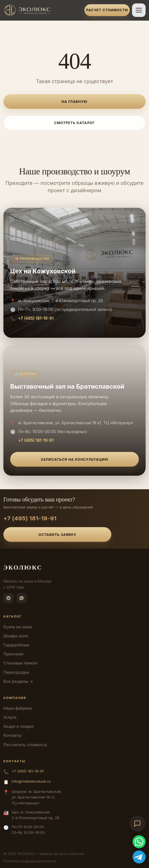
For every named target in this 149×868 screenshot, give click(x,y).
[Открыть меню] (139, 10)
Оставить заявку (58, 535)
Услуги (10, 717)
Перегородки (16, 672)
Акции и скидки (19, 726)
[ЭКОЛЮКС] (42, 10)
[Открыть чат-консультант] (137, 824)
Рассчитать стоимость (25, 745)
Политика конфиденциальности (30, 861)
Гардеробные (16, 645)
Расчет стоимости (107, 10)
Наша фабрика (18, 708)
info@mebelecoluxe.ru (31, 781)
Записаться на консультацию (75, 459)
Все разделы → (18, 681)
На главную (74, 102)
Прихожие (13, 654)
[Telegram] (8, 598)
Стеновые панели (20, 663)
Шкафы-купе (16, 636)
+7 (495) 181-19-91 (36, 318)
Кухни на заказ (18, 627)
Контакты (12, 735)
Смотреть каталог (74, 123)
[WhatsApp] (22, 598)
